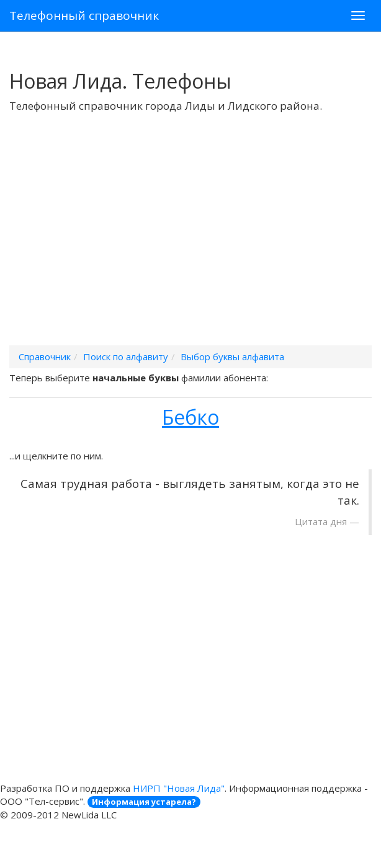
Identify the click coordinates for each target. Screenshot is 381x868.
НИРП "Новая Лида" (179, 788)
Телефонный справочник (84, 15)
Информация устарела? (144, 802)
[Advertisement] (191, 245)
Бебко (191, 417)
